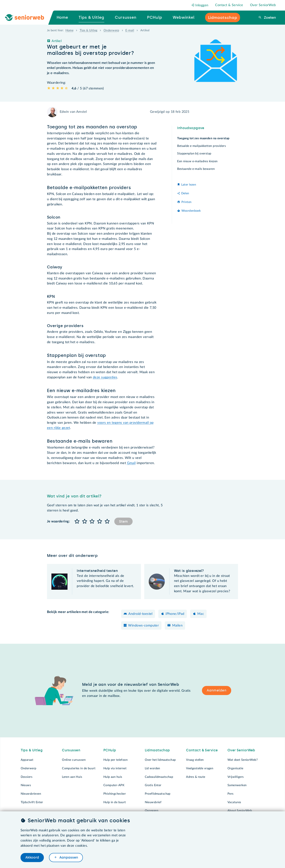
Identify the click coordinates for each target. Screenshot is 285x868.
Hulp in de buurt (115, 802)
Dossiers (27, 777)
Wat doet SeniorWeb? (243, 760)
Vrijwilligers (236, 777)
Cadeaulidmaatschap (159, 777)
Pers (231, 794)
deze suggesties (105, 377)
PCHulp (110, 750)
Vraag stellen (195, 760)
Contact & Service (229, 5)
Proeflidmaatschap (158, 794)
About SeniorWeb (240, 811)
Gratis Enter (153, 785)
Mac (201, 614)
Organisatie (235, 768)
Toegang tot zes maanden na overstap (203, 138)
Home (70, 30)
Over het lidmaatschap (160, 760)
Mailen (177, 626)
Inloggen (200, 5)
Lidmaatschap (157, 750)
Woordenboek (191, 211)
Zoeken (269, 18)
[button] (77, 522)
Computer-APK (114, 785)
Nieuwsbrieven (31, 794)
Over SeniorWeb (263, 5)
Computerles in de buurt (79, 768)
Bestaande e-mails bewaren (196, 169)
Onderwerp (111, 30)
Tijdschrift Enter (32, 802)
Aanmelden (217, 690)
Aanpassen (68, 857)
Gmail (131, 463)
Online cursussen (74, 760)
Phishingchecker (115, 794)
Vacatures (234, 802)
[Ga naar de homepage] (28, 18)
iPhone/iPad (175, 614)
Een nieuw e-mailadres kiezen (197, 161)
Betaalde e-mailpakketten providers (201, 146)
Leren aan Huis (72, 777)
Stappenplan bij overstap (194, 154)
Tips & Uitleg (89, 30)
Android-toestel (140, 614)
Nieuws (26, 785)
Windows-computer (144, 626)
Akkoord (32, 857)
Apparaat (27, 760)
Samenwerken (237, 785)
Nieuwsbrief (153, 802)
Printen (187, 202)
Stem (123, 522)
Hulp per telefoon (115, 760)
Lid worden (152, 768)
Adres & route (196, 777)
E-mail (130, 30)
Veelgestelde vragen (200, 768)
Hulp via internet (115, 768)
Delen (185, 193)
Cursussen (71, 750)
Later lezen (189, 185)
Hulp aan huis (113, 777)
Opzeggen (152, 811)
